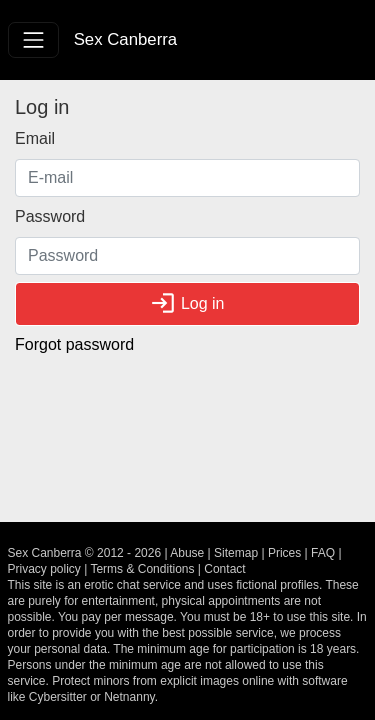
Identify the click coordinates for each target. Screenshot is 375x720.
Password (50, 216)
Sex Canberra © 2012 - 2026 (85, 553)
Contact (224, 569)
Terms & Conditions (142, 569)
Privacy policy (44, 569)
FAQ (323, 553)
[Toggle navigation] (33, 39)
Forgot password (74, 344)
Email (35, 138)
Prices (284, 553)
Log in (187, 303)
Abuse (187, 553)
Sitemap (236, 553)
